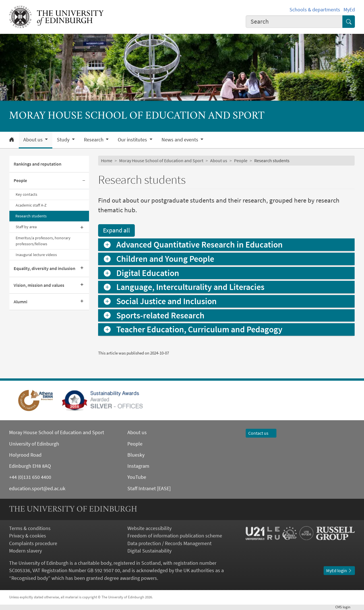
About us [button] (34, 140)
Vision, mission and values (39, 285)
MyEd (349, 10)
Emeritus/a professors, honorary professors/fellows (43, 241)
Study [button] (64, 140)
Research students (31, 216)
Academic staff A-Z (31, 205)
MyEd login (339, 571)
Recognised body (30, 578)
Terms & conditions (30, 528)
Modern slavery (25, 551)
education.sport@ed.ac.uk (37, 489)
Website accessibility (149, 528)
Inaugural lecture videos (36, 255)
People (20, 181)
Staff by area (26, 227)
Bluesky (136, 455)
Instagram (138, 466)
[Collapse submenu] (84, 181)
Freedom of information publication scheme (175, 536)
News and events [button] (180, 140)
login (345, 607)
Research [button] (94, 140)
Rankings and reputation (38, 164)
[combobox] (294, 22)
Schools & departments (315, 10)
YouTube (137, 477)
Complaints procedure (33, 543)
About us (219, 161)
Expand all (116, 230)
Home (107, 161)
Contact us (261, 433)
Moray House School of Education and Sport (161, 161)
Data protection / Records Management (169, 543)
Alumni (20, 302)
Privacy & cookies (28, 536)
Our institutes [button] (133, 140)
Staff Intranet (142, 489)
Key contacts (26, 194)
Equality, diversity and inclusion (45, 268)
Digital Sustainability (149, 551)
